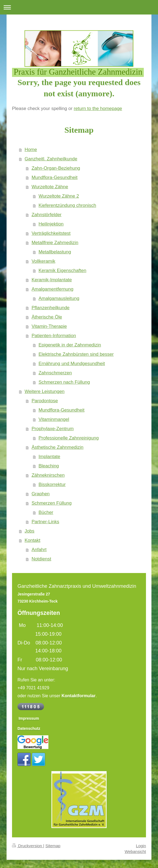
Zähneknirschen (48, 475)
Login (141, 846)
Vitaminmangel (54, 419)
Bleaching (49, 466)
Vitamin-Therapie (49, 326)
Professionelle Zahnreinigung (69, 438)
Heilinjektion (51, 224)
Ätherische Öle (47, 317)
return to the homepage (98, 108)
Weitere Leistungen (45, 391)
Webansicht (135, 851)
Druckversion (28, 846)
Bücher (46, 512)
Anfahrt (39, 550)
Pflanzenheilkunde (50, 308)
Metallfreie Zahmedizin (55, 243)
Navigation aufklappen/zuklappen (79, 7)
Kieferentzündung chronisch (67, 205)
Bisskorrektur (52, 484)
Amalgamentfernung (52, 289)
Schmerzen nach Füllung (64, 382)
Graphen (40, 494)
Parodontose (45, 401)
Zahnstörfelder (46, 215)
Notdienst (41, 559)
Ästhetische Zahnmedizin (57, 447)
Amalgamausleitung (59, 298)
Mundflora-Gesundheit (54, 177)
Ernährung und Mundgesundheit (72, 364)
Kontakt (33, 540)
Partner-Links (45, 522)
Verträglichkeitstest (51, 233)
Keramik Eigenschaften (62, 270)
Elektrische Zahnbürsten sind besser (76, 354)
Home (31, 150)
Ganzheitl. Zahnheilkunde (51, 159)
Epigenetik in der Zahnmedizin (70, 345)
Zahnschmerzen (55, 373)
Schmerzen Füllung (51, 503)
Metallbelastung (55, 252)
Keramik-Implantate (52, 280)
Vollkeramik (43, 261)
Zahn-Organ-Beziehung (56, 168)
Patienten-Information (54, 336)
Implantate (49, 457)
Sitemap (53, 846)
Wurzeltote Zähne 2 (59, 196)
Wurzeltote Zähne (50, 187)
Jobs (30, 531)
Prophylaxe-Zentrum (52, 429)
